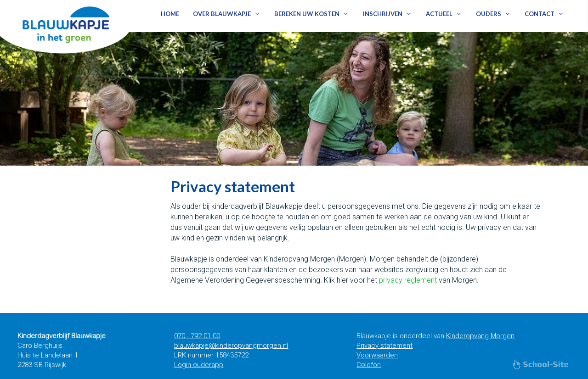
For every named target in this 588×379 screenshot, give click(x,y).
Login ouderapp (199, 365)
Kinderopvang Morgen (480, 336)
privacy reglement (408, 280)
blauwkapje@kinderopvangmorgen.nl (231, 346)
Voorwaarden (377, 355)
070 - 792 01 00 (197, 336)
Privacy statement (384, 346)
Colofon (369, 365)
